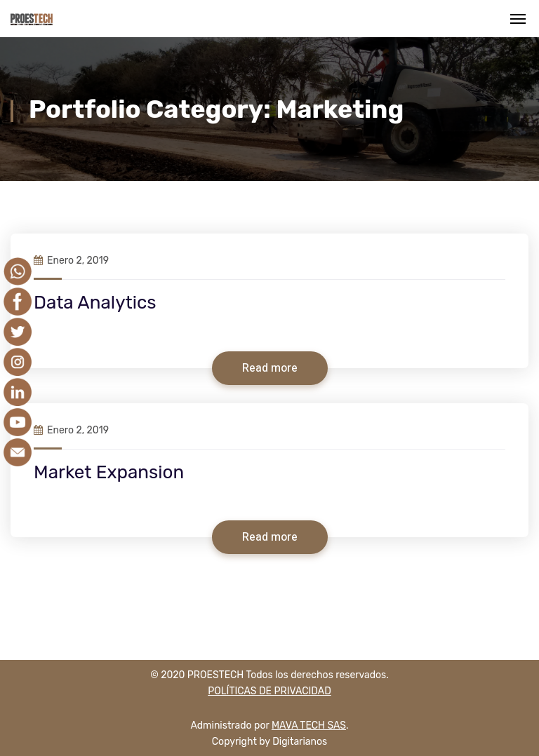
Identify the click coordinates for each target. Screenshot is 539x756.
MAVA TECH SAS (309, 725)
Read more (270, 368)
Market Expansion (109, 472)
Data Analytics (95, 303)
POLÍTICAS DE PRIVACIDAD (269, 691)
